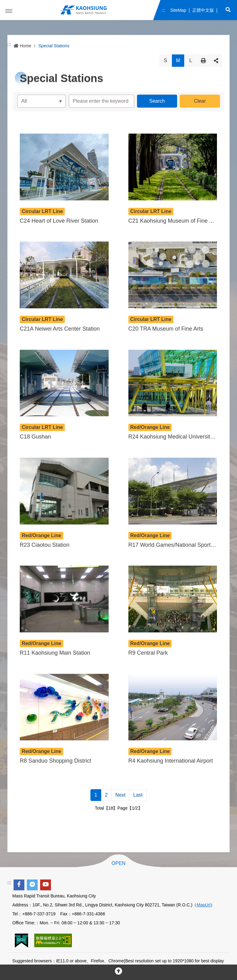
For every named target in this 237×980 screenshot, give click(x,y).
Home (22, 46)
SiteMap (178, 10)
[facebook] (19, 885)
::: (164, 10)
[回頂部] (118, 972)
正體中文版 (203, 10)
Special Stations (54, 46)
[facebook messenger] (32, 885)
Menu (9, 11)
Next (121, 795)
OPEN (118, 863)
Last (138, 795)
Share (216, 61)
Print (203, 61)
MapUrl (204, 905)
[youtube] (46, 885)
